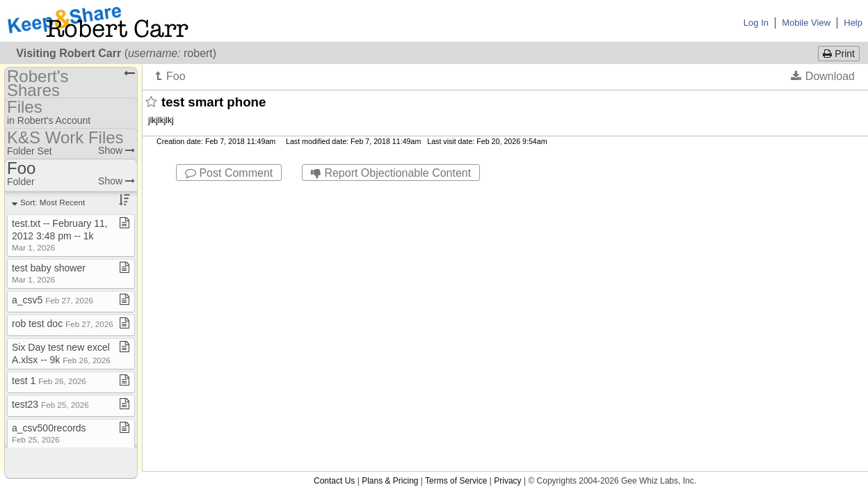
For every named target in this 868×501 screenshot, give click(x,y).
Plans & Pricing (390, 193)
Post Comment (229, 173)
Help (853, 23)
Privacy (507, 193)
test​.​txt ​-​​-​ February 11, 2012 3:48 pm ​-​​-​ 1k (60, 235)
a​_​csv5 (53, 300)
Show (116, 150)
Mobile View (806, 23)
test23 (50, 404)
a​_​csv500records (49, 433)
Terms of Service (456, 193)
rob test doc (63, 324)
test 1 (49, 381)
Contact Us (334, 193)
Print (839, 54)
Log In (756, 23)
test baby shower (49, 273)
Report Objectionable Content (391, 173)
